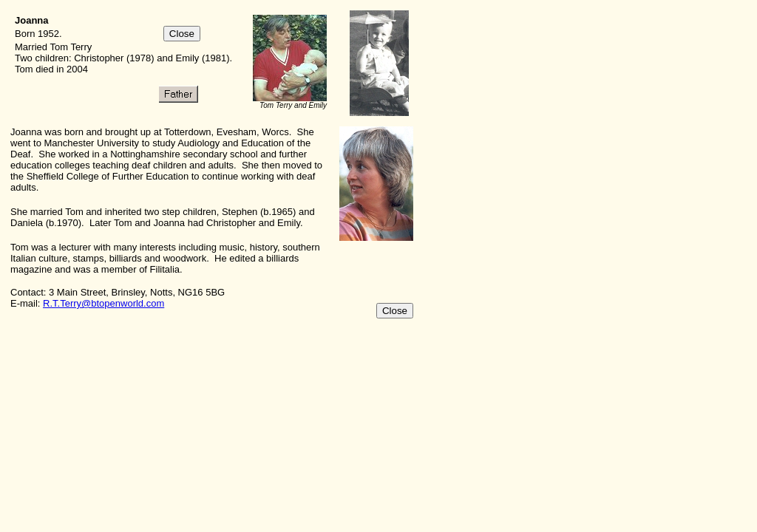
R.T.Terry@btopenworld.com (103, 303)
